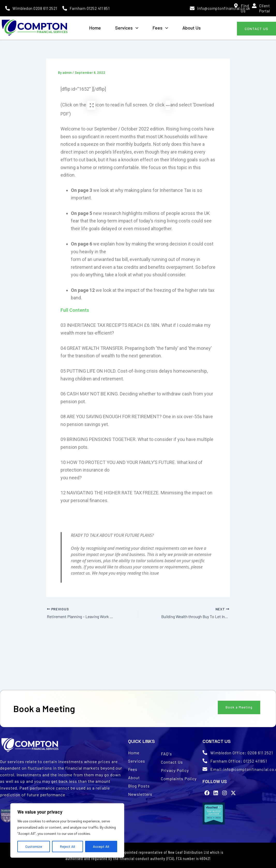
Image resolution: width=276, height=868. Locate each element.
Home (95, 28)
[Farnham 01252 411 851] (65, 8)
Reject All (68, 846)
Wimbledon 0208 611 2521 (35, 8)
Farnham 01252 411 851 (90, 8)
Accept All (101, 846)
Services (127, 28)
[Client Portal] (254, 6)
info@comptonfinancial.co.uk (224, 8)
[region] (67, 830)
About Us (192, 28)
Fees (160, 28)
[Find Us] (236, 6)
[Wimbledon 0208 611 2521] (8, 8)
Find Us (245, 8)
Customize (34, 846)
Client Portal (264, 8)
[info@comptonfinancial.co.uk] (192, 8)
